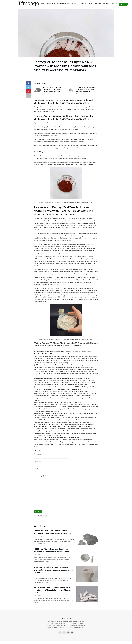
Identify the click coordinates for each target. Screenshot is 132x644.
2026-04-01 (46, 93)
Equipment (83, 3)
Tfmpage (29, 3)
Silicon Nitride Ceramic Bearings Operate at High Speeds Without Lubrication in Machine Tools (53, 590)
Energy (90, 3)
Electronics (106, 3)
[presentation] (46, 504)
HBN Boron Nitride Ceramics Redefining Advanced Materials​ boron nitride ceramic (87, 89)
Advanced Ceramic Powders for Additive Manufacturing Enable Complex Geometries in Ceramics (53, 570)
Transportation (51, 3)
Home (43, 3)
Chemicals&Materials (64, 3)
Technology (97, 3)
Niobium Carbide (42, 516)
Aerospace (75, 3)
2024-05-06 (37, 77)
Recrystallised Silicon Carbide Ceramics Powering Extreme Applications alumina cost (52, 89)
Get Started (123, 5)
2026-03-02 (37, 575)
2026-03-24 (80, 93)
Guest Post (114, 3)
